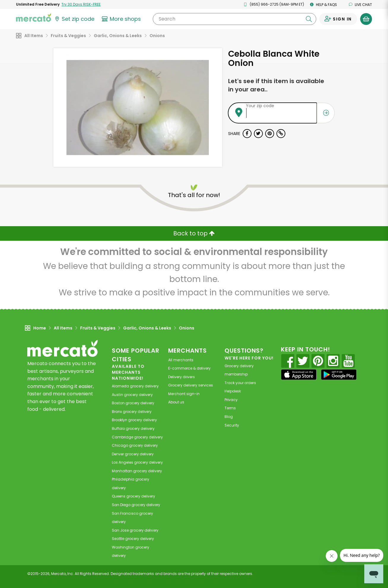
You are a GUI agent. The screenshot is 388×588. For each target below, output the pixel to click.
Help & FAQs (323, 5)
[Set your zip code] (74, 19)
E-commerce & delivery (189, 368)
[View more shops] (122, 19)
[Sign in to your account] (338, 19)
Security (232, 425)
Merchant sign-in (184, 394)
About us (176, 402)
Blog (229, 417)
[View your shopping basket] (366, 19)
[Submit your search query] (309, 19)
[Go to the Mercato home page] (34, 17)
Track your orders (240, 383)
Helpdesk (233, 391)
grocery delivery (135, 386)
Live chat (360, 5)
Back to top (194, 233)
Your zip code (260, 106)
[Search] (234, 19)
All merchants (181, 360)
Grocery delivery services (191, 385)
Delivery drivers (182, 377)
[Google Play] (339, 374)
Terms (230, 408)
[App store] (299, 375)
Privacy (231, 400)
